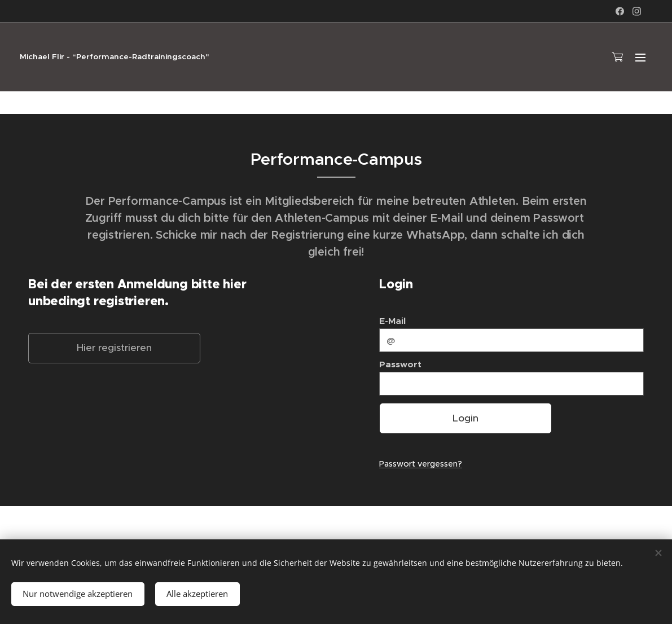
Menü (640, 58)
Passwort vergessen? (421, 464)
